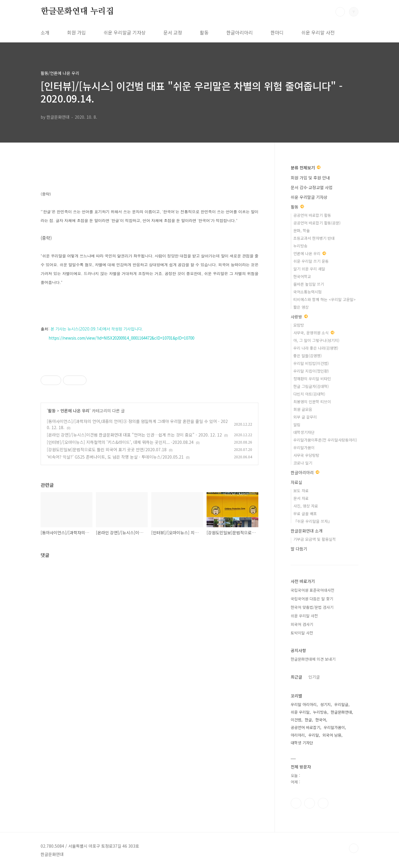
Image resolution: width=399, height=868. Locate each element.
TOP (354, 848)
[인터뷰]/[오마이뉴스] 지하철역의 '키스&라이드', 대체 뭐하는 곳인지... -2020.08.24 (120, 442)
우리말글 (341, 704)
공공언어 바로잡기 (305, 727)
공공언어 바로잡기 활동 (312, 215)
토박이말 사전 (302, 633)
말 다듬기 (299, 549)
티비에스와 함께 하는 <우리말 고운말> (325, 299)
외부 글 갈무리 (305, 417)
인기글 (314, 677)
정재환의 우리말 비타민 (312, 379)
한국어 (321, 720)
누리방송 (300, 246)
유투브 (323, 803)
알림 (297, 425)
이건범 (296, 720)
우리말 (314, 735)
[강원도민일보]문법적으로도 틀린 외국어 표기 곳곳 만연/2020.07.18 (107, 449)
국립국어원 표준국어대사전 (312, 590)
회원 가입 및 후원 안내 (310, 178)
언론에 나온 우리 (75, 411)
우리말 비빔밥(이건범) (311, 363)
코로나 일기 (303, 463)
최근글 (296, 677)
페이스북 (296, 803)
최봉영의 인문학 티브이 (312, 402)
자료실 (296, 482)
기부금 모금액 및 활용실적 (315, 539)
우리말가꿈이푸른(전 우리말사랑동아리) (325, 440)
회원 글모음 (303, 409)
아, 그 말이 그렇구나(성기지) (316, 340)
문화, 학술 (302, 230)
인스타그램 (310, 803)
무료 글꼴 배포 (305, 514)
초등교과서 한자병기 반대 (314, 238)
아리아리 (298, 735)
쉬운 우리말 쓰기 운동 (311, 261)
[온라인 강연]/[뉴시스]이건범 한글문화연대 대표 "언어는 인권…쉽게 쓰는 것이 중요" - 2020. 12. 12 (134, 435)
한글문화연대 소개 (307, 531)
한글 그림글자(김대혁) (311, 386)
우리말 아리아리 (304, 704)
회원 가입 (77, 32)
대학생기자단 (304, 432)
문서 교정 (173, 32)
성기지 (325, 704)
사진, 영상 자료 (306, 506)
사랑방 (299, 317)
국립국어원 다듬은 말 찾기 (312, 599)
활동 (204, 32)
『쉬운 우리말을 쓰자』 (312, 521)
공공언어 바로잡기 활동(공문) (317, 223)
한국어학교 (302, 276)
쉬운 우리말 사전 (318, 32)
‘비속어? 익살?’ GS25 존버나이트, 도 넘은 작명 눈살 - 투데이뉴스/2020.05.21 (115, 457)
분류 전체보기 (306, 168)
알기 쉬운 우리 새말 (309, 269)
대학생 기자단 (302, 743)
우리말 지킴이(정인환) (311, 371)
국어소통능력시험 (307, 292)
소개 (45, 32)
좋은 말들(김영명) (307, 356)
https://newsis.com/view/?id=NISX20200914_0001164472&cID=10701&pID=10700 (122, 338)
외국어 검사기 (302, 624)
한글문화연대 (341, 712)
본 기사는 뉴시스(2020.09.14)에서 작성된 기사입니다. (97, 329)
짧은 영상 (301, 307)
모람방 (299, 325)
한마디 (277, 32)
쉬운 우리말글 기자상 (125, 32)
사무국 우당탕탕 (306, 455)
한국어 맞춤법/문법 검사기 (312, 607)
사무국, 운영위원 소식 (314, 333)
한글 (308, 720)
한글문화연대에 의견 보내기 (313, 659)
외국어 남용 (332, 735)
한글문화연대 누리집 (77, 11)
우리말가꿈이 (304, 448)
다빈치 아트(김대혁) (309, 394)
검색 (340, 12)
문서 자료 (301, 498)
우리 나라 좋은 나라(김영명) (316, 348)
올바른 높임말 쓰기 (309, 284)
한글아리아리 (240, 32)
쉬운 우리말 (300, 712)
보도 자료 (301, 491)
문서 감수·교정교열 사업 (312, 187)
